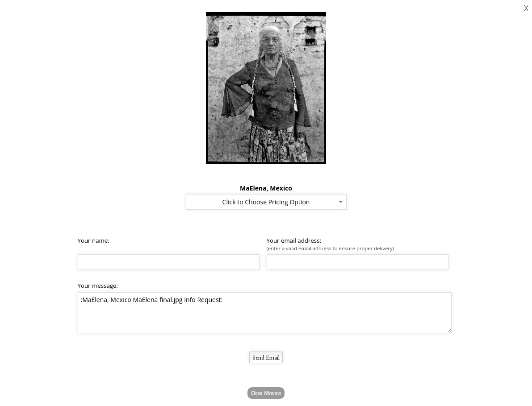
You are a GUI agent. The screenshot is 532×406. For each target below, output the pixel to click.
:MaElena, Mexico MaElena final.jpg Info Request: (265, 313)
